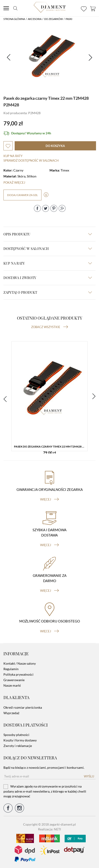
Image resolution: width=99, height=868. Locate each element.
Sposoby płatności (16, 735)
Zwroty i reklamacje (18, 746)
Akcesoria (35, 19)
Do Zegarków (54, 19)
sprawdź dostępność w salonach (31, 160)
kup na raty (48, 263)
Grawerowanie (14, 680)
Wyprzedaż (11, 713)
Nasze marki (12, 685)
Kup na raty (13, 156)
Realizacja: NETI (49, 829)
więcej (49, 499)
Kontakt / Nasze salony (20, 663)
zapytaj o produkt (48, 292)
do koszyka (55, 146)
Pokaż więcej (14, 182)
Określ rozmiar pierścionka (23, 707)
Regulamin (11, 669)
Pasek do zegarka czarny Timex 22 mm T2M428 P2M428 (51, 446)
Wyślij (89, 776)
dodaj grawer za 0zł (22, 195)
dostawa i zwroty (48, 278)
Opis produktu (48, 234)
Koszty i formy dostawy (20, 740)
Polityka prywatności (18, 674)
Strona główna (14, 19)
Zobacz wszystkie (50, 327)
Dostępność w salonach (48, 249)
